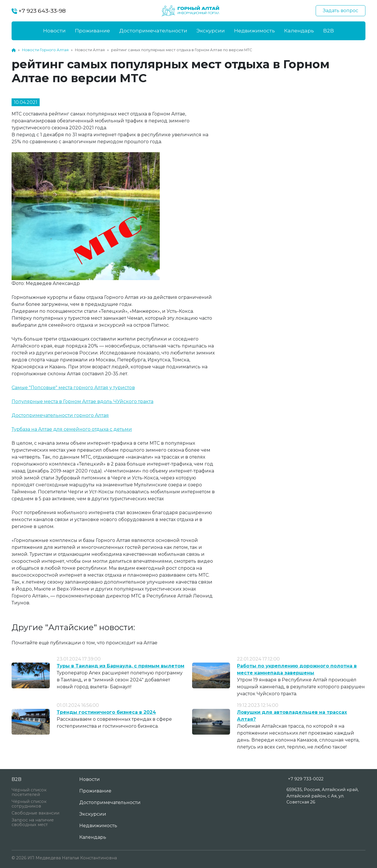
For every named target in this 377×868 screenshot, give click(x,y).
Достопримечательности (153, 31)
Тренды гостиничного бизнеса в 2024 (106, 712)
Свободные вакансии (35, 813)
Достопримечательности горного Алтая (60, 415)
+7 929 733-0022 (306, 779)
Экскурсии (211, 31)
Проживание (92, 31)
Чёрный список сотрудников (29, 804)
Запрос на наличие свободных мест (33, 822)
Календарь (299, 31)
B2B (329, 31)
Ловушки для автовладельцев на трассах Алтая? (292, 716)
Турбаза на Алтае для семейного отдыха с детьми (72, 429)
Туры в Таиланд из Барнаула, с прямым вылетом (121, 666)
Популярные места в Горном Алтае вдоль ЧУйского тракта (82, 401)
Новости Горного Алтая (45, 50)
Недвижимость (254, 31)
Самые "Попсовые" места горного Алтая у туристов (73, 388)
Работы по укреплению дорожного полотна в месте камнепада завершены (297, 669)
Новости (54, 31)
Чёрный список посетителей (29, 792)
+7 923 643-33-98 (39, 11)
